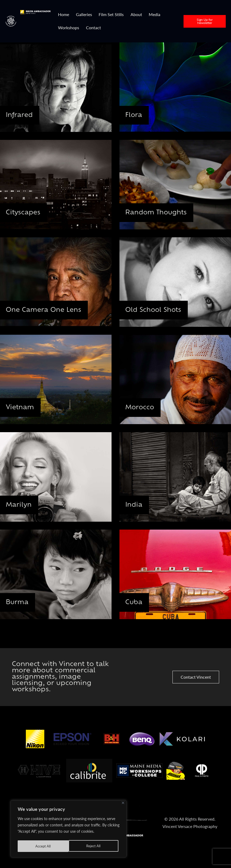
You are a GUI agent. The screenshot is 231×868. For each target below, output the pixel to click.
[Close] (123, 805)
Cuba (135, 602)
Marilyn (20, 505)
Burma (18, 602)
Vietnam (21, 407)
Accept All (94, 846)
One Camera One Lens (45, 310)
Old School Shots (155, 310)
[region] (69, 830)
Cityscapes (25, 213)
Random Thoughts (158, 213)
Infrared (21, 115)
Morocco (141, 407)
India (135, 505)
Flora (135, 115)
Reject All (42, 846)
